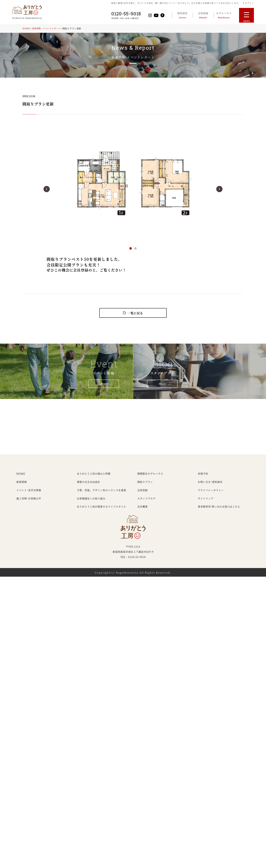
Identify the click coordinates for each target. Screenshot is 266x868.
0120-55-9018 (128, 14)
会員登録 (142, 494)
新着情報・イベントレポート (48, 28)
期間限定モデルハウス (150, 477)
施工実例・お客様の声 (29, 502)
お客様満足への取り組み (91, 502)
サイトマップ (206, 502)
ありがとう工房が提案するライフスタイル (101, 510)
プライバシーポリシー (211, 494)
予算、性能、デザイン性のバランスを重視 (101, 494)
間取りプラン (145, 486)
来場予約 (203, 477)
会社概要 (142, 510)
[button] (47, 189)
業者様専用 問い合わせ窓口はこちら (219, 510)
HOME (26, 28)
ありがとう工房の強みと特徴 (94, 477)
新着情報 (22, 486)
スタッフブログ (146, 502)
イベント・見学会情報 (29, 494)
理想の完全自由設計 (89, 486)
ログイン (249, 3)
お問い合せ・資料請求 (210, 486)
